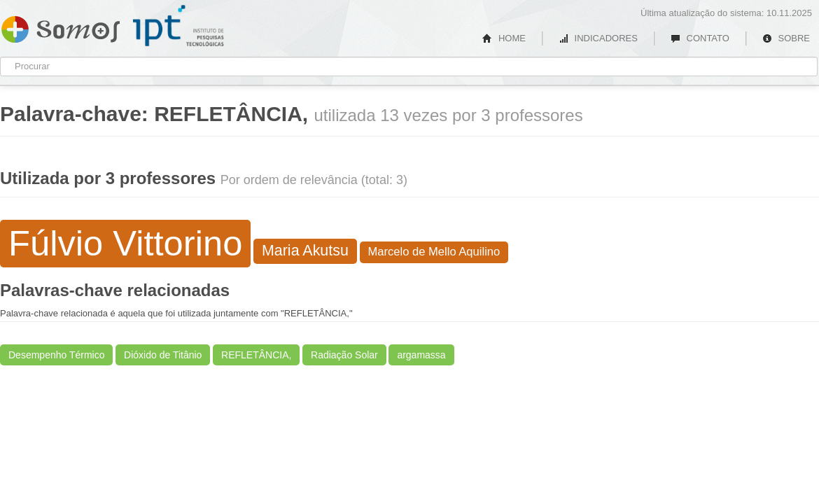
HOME (504, 38)
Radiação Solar (344, 355)
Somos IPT (61, 27)
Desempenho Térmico (56, 355)
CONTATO (700, 38)
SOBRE (786, 38)
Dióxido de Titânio (163, 355)
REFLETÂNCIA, (256, 355)
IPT (178, 26)
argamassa (421, 355)
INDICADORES (598, 38)
